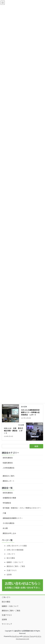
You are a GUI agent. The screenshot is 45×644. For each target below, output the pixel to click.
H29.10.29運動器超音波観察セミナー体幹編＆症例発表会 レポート (30, 412)
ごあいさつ (11, 554)
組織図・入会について (15, 562)
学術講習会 (7, 503)
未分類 (5, 528)
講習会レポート (9, 481)
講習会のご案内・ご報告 (16, 566)
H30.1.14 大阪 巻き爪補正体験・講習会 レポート (13, 431)
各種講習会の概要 (9, 498)
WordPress (16, 636)
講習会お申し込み (9, 533)
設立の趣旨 (11, 558)
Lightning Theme (28, 636)
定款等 (9, 575)
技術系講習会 (8, 458)
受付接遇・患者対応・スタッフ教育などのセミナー (22, 508)
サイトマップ (7, 624)
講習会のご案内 (9, 476)
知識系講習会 (8, 463)
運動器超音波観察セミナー (13, 518)
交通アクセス (12, 570)
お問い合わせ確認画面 (15, 550)
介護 (4, 513)
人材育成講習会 (9, 468)
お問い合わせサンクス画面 (17, 546)
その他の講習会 (9, 523)
